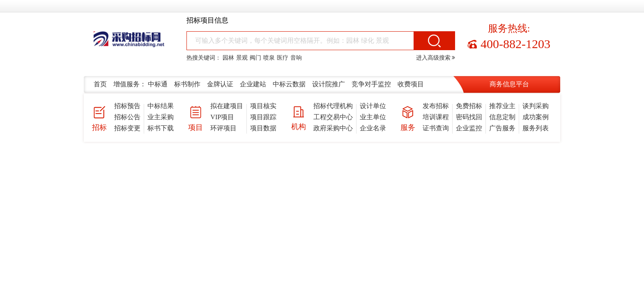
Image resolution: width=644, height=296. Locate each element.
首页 (100, 84)
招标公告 (127, 117)
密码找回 (469, 117)
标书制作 (187, 84)
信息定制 (502, 117)
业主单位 (373, 117)
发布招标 (436, 106)
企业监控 (469, 128)
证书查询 (436, 128)
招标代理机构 (333, 106)
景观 (242, 58)
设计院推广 (329, 84)
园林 (228, 58)
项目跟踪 (263, 117)
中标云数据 (289, 84)
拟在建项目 (227, 106)
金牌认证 (220, 84)
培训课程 (436, 117)
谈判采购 (536, 106)
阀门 (255, 58)
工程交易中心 (333, 117)
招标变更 (127, 128)
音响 (296, 58)
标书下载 (161, 128)
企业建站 (253, 84)
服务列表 (536, 128)
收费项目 (411, 84)
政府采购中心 (333, 128)
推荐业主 (502, 106)
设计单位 (373, 106)
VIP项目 (222, 117)
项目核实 (263, 106)
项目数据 (263, 128)
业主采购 (161, 117)
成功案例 (536, 117)
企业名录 (373, 128)
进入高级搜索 (436, 58)
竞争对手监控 (371, 84)
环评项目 (223, 128)
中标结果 (161, 106)
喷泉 (269, 58)
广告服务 (502, 128)
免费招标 (469, 106)
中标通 (158, 84)
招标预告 (127, 106)
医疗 (283, 58)
